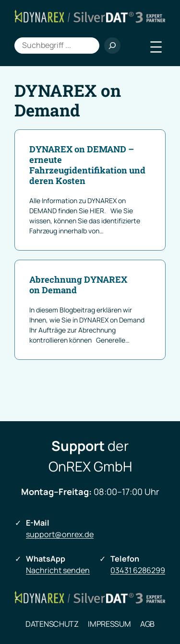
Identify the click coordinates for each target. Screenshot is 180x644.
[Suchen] (112, 46)
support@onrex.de (60, 534)
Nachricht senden (58, 570)
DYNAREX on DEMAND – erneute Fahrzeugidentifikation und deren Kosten (87, 165)
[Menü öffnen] (156, 47)
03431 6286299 (138, 570)
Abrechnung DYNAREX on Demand (78, 285)
